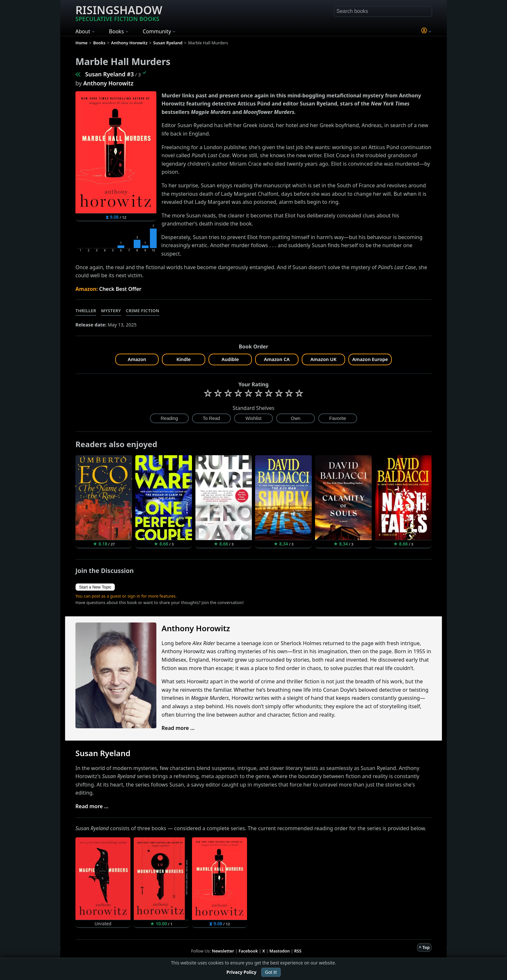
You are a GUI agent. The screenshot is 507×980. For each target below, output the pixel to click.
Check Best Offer (120, 289)
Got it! (271, 972)
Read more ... (178, 728)
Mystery (111, 311)
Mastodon (280, 951)
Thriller (86, 311)
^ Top (424, 947)
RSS (298, 951)
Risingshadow (119, 13)
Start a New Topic (95, 587)
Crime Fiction (143, 311)
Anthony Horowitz (108, 83)
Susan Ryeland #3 (109, 74)
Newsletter (223, 951)
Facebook (248, 951)
